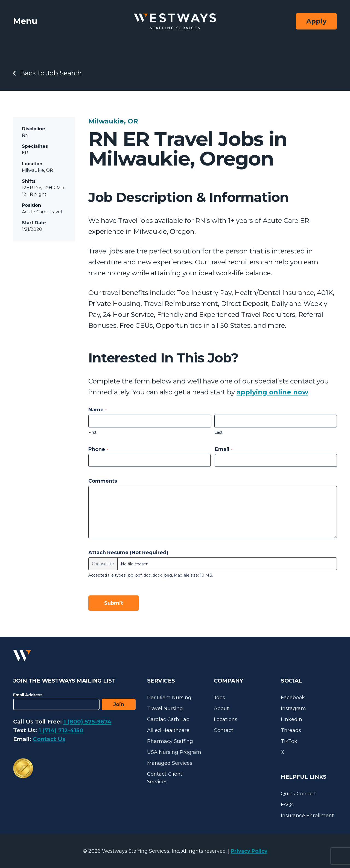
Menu (25, 21)
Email (224, 449)
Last (218, 432)
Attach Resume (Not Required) (128, 553)
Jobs (219, 698)
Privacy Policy (249, 851)
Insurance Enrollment (307, 816)
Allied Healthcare (168, 730)
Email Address (28, 695)
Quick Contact (298, 794)
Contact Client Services (165, 778)
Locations (226, 719)
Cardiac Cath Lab (168, 719)
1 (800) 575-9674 (87, 722)
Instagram (293, 708)
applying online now (272, 392)
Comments (103, 481)
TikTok (289, 741)
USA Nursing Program (174, 752)
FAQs (287, 805)
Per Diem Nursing (169, 698)
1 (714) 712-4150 (61, 730)
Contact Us (49, 739)
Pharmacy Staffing (170, 741)
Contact (224, 730)
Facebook (293, 698)
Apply (316, 21)
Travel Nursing (165, 708)
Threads (291, 730)
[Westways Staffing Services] (175, 21)
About (221, 708)
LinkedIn (291, 719)
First (92, 432)
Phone (98, 449)
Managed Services (170, 763)
